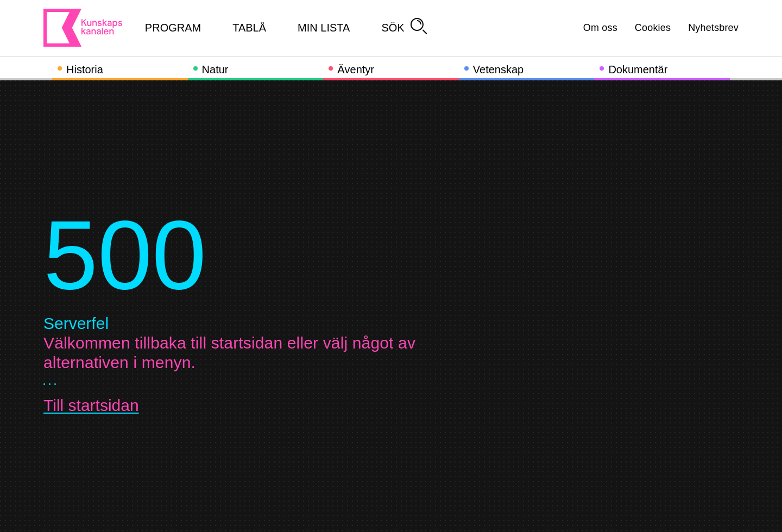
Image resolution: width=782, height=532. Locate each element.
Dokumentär (638, 69)
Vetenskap (498, 69)
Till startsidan (91, 405)
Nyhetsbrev (713, 28)
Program (173, 28)
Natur (215, 69)
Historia (85, 69)
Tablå (249, 28)
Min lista (324, 28)
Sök (404, 28)
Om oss (600, 28)
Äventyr (356, 69)
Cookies (653, 28)
